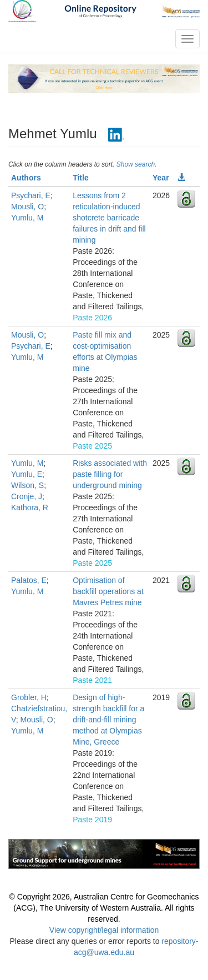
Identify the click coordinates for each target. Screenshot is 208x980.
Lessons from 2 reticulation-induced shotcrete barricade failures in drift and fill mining (109, 218)
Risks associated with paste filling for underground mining (110, 474)
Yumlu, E (27, 474)
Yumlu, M (27, 218)
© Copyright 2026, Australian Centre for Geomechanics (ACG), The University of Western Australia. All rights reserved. (104, 908)
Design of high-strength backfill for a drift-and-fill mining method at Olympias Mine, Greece (108, 720)
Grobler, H (29, 697)
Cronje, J (27, 496)
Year (161, 178)
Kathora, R (30, 507)
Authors (26, 178)
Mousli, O (27, 207)
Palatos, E (29, 580)
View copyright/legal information (104, 930)
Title (81, 178)
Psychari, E (31, 195)
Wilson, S (27, 485)
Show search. (137, 164)
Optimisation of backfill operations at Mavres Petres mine (108, 591)
